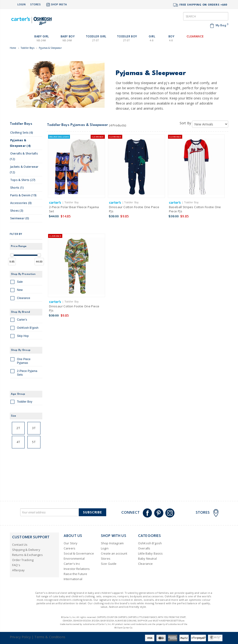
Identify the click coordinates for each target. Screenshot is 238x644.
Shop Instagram (112, 543)
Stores (35, 4)
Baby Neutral (147, 559)
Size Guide (109, 564)
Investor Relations (77, 569)
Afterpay (18, 570)
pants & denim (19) (23, 195)
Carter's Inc (72, 564)
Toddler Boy (21, 402)
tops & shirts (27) (23, 180)
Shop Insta (56, 5)
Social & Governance (79, 553)
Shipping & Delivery (26, 550)
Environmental (74, 559)
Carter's (19, 320)
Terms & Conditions (50, 637)
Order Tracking (23, 560)
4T (18, 442)
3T (34, 428)
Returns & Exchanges (27, 555)
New (17, 291)
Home (13, 48)
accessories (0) (21, 203)
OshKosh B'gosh (24, 329)
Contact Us (20, 545)
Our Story (71, 543)
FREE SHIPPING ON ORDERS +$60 (200, 5)
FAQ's (16, 565)
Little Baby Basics (150, 553)
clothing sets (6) (22, 133)
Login (21, 4)
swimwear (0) (20, 218)
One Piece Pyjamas (20, 361)
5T (34, 442)
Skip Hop (20, 337)
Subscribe (93, 512)
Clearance (20, 299)
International (73, 579)
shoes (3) (17, 211)
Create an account (114, 553)
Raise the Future (75, 574)
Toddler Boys (28, 48)
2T (18, 428)
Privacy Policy (20, 637)
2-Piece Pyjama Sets (24, 373)
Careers (69, 548)
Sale (17, 283)
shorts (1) (17, 188)
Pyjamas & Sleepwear (50, 48)
